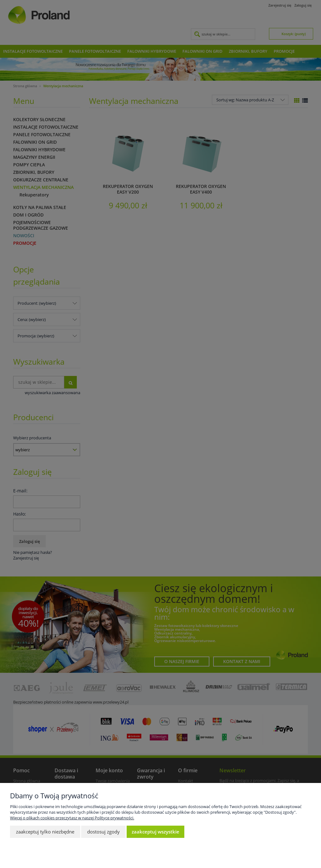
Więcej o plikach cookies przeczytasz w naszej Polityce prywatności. (72, 818)
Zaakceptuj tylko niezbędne (45, 832)
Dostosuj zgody (103, 832)
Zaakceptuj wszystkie (155, 832)
